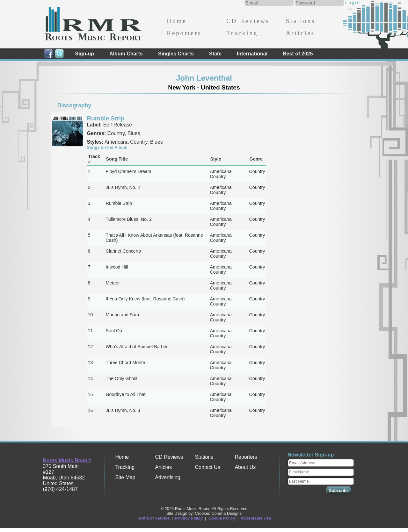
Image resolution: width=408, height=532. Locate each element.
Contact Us (207, 467)
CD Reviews (248, 21)
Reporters (184, 33)
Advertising (168, 477)
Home (177, 21)
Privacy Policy (189, 518)
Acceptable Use (256, 518)
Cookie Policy (222, 518)
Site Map (125, 477)
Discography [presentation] (74, 105)
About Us (245, 467)
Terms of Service (153, 518)
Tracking (242, 33)
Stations (301, 21)
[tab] (74, 105)
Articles (300, 33)
